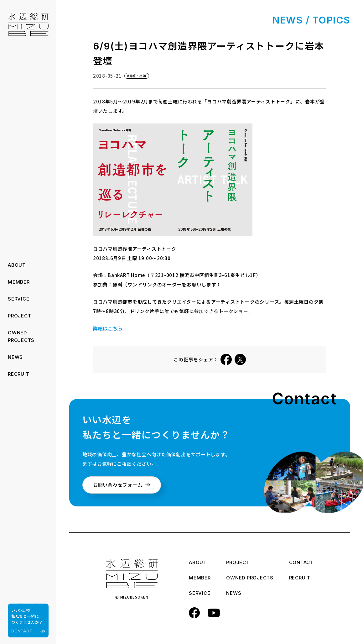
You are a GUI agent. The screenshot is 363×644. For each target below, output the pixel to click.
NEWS (15, 357)
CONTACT (301, 563)
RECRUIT (18, 374)
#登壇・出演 (137, 76)
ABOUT (17, 265)
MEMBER (19, 282)
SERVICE (18, 299)
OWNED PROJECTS (250, 578)
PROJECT (19, 316)
